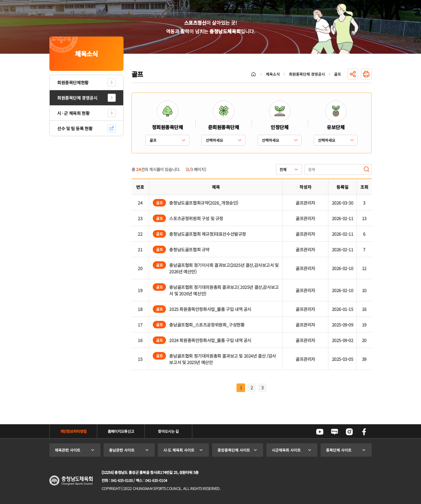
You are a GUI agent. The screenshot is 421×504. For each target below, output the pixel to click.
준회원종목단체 (224, 127)
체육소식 (273, 74)
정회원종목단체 (168, 127)
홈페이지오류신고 (121, 431)
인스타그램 (349, 432)
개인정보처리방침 (73, 431)
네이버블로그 (335, 432)
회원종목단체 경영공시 (77, 98)
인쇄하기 (366, 74)
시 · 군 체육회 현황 (73, 113)
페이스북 (364, 432)
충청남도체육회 (71, 481)
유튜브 (320, 432)
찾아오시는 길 (168, 431)
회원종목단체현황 (73, 82)
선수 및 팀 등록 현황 (75, 128)
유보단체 (336, 127)
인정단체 (280, 127)
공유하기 (353, 74)
